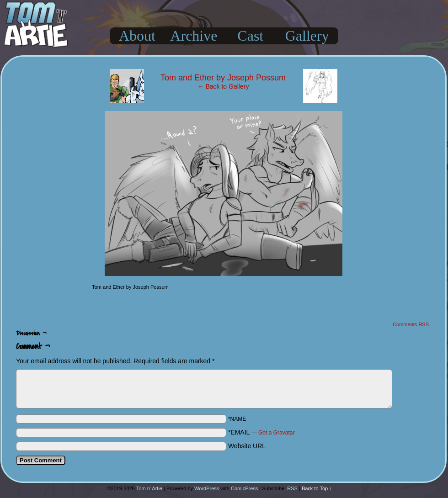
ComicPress (244, 488)
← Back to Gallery (223, 86)
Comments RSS (411, 324)
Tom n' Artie (149, 488)
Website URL (247, 446)
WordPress (207, 488)
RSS (292, 488)
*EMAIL (261, 432)
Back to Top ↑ (317, 488)
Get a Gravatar (276, 433)
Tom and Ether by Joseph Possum (223, 78)
